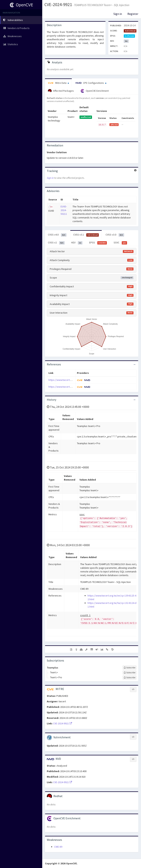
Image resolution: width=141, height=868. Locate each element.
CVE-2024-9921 (58, 5)
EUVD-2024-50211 (64, 210)
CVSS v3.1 (86, 235)
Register (133, 14)
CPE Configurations (91, 83)
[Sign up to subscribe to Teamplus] (130, 668)
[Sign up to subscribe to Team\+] (130, 673)
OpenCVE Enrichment (95, 91)
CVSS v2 (56, 243)
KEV (77, 243)
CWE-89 (58, 847)
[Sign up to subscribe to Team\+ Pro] (130, 677)
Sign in (118, 14)
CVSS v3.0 (115, 235)
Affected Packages (61, 91)
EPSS (98, 243)
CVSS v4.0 (57, 235)
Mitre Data (58, 83)
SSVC (120, 243)
